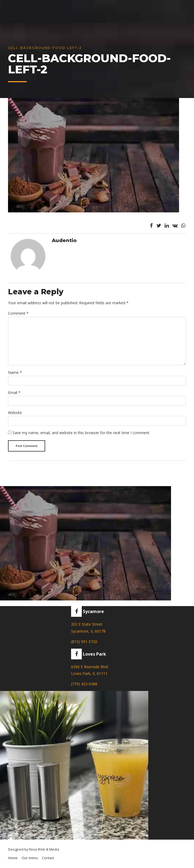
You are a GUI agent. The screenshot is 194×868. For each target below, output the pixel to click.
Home (13, 858)
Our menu (30, 858)
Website (15, 413)
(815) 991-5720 (84, 642)
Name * (15, 372)
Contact (48, 858)
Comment (18, 313)
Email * (14, 392)
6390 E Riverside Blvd (90, 667)
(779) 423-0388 (84, 684)
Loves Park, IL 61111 (89, 673)
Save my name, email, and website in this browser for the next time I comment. (81, 433)
